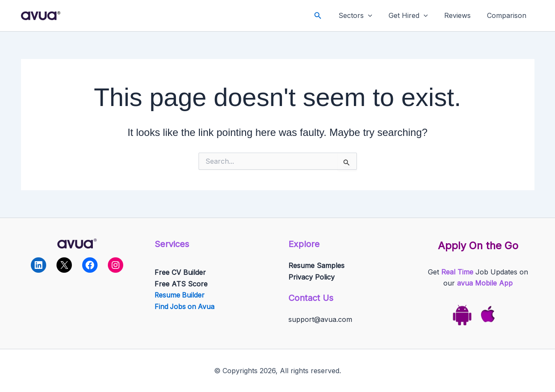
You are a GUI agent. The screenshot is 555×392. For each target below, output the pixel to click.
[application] (377, 16)
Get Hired (415, 16)
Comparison (508, 15)
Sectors (364, 16)
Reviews (461, 15)
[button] (328, 16)
